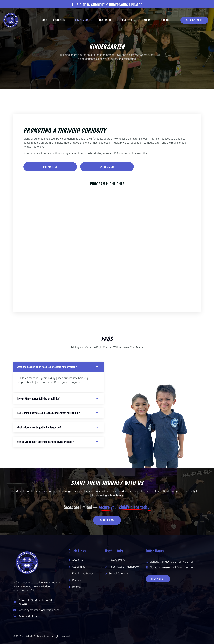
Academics (84, 20)
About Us (61, 20)
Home (44, 20)
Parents (129, 20)
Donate (165, 20)
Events (149, 20)
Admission (107, 20)
